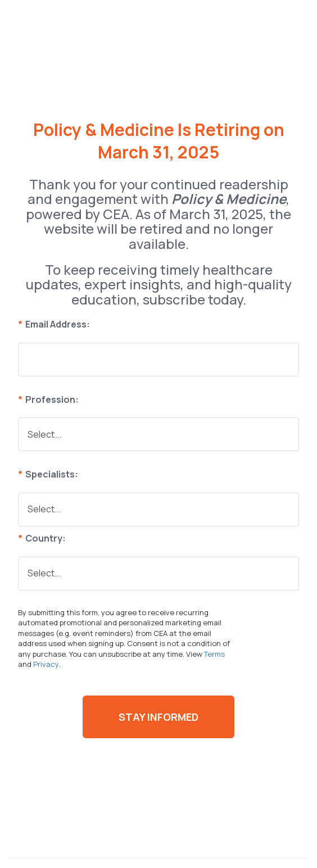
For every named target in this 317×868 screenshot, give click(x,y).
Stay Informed (158, 717)
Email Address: (54, 324)
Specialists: (48, 474)
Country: (42, 538)
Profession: (48, 399)
